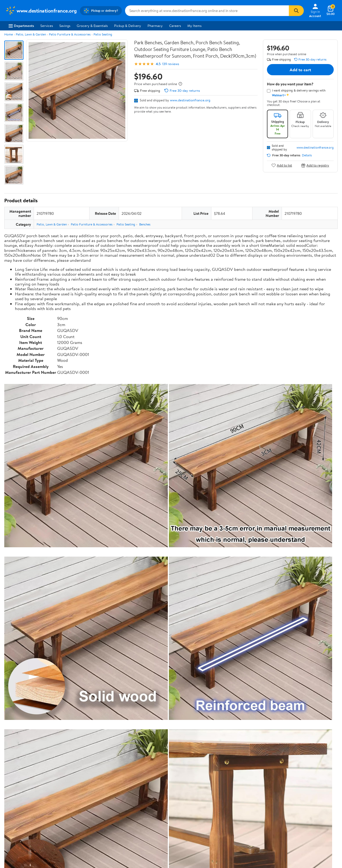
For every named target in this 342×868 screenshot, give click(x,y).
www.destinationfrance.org (190, 100)
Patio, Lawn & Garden (31, 34)
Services (47, 26)
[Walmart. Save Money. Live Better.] (41, 11)
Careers (175, 26)
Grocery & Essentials (92, 26)
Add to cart (300, 70)
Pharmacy (155, 26)
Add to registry (315, 165)
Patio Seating (103, 34)
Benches (145, 224)
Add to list (282, 165)
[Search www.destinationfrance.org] (207, 11)
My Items (194, 26)
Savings (65, 26)
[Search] (296, 11)
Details (307, 155)
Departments (21, 26)
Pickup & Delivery (128, 26)
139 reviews (171, 64)
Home (9, 34)
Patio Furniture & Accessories (70, 34)
